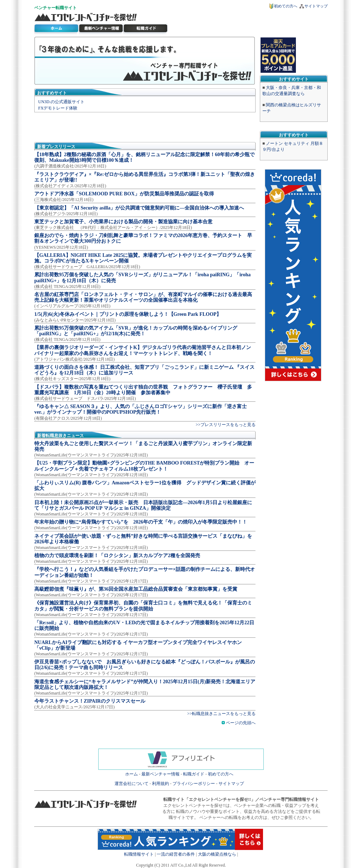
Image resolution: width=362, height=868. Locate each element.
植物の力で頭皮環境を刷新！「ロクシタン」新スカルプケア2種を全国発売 (117, 556)
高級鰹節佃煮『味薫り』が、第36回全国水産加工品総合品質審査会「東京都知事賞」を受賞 (136, 589)
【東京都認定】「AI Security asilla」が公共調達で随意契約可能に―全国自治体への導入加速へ (139, 208)
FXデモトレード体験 (58, 108)
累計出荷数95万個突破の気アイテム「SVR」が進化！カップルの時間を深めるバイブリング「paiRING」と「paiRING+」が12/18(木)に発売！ (136, 331)
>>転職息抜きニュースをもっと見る (221, 714)
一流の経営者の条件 (176, 854)
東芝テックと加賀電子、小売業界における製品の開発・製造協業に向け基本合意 (123, 222)
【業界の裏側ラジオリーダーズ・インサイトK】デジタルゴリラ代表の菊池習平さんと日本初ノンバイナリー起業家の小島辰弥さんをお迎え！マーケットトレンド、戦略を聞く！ (143, 350)
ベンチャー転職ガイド (146, 29)
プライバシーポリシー (194, 784)
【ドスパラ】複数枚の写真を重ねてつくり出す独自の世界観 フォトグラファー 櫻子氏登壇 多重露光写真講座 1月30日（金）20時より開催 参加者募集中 (143, 390)
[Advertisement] (145, 126)
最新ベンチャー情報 (101, 29)
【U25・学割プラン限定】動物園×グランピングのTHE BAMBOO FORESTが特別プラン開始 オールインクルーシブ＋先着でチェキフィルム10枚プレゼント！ (144, 466)
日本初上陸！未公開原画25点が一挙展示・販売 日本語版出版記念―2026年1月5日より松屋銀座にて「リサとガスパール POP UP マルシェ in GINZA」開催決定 (143, 505)
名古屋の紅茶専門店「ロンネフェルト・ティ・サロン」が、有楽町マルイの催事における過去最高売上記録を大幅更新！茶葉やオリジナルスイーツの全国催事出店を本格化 (143, 297)
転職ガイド (194, 774)
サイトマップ (316, 6)
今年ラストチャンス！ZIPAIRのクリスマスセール (90, 701)
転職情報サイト (139, 854)
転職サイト (66, 8)
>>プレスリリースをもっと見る (226, 425)
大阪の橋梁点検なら (217, 854)
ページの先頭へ (239, 723)
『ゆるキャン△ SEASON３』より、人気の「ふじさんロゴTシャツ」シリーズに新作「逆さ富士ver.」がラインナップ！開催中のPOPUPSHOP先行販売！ (141, 409)
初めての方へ (286, 6)
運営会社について (132, 784)
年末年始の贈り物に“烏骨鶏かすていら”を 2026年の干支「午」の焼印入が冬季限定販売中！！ (141, 522)
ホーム (132, 774)
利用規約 (160, 784)
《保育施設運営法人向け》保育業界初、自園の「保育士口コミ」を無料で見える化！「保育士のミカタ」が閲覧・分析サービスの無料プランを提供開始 (143, 606)
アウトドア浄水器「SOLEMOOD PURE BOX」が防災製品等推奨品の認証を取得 (124, 194)
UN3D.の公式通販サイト (61, 102)
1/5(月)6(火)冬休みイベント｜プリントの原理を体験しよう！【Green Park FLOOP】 (128, 314)
